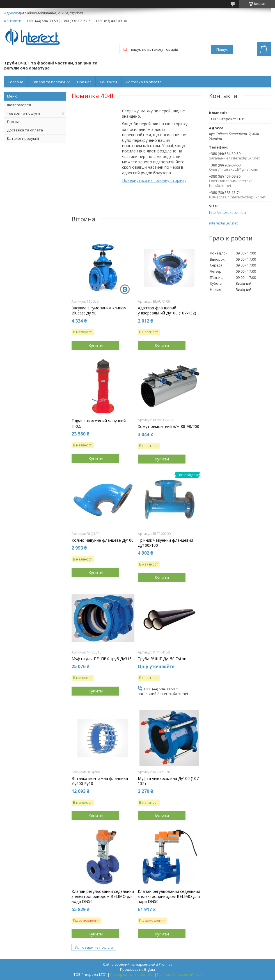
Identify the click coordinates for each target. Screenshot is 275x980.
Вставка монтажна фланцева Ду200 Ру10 (100, 781)
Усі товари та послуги (94, 947)
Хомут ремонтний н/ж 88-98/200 (169, 427)
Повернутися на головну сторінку (154, 180)
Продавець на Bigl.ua (137, 969)
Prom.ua (166, 964)
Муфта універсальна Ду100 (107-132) (169, 781)
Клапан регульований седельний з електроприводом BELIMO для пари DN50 (169, 896)
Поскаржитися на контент (132, 975)
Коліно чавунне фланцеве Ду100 (103, 540)
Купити (96, 345)
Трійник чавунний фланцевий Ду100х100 (165, 543)
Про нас (84, 82)
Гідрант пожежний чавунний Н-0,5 (99, 423)
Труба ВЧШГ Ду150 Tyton (162, 659)
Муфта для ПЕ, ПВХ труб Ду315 (102, 659)
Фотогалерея (19, 105)
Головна (16, 82)
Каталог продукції (23, 138)
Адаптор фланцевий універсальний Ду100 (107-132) (167, 311)
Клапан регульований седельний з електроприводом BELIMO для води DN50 (103, 896)
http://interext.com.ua (227, 213)
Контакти (108, 82)
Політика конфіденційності (179, 975)
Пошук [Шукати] (222, 49)
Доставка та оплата (144, 82)
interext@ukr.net (223, 223)
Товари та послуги (48, 82)
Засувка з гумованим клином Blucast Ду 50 (99, 311)
